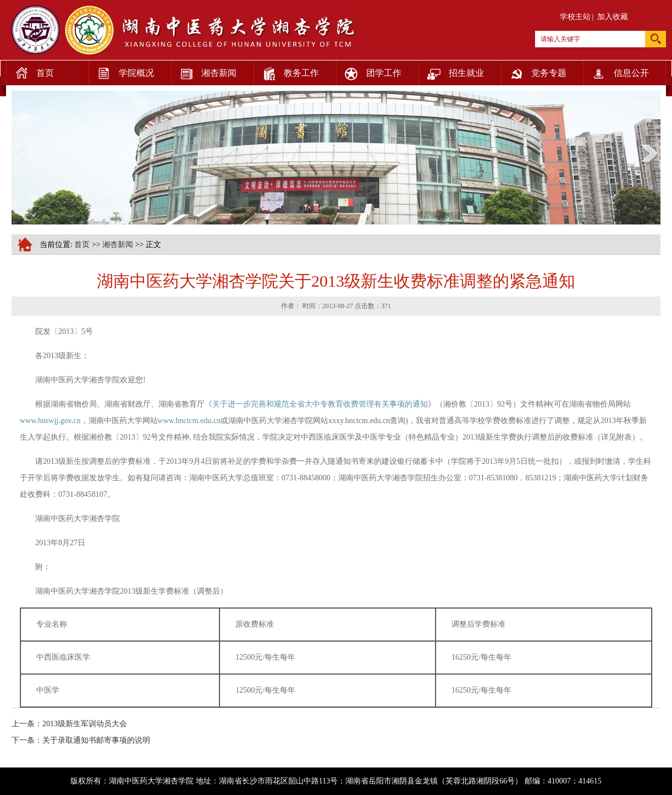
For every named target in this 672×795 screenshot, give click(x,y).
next (649, 153)
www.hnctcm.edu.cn (189, 421)
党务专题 (534, 70)
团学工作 (369, 70)
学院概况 (121, 70)
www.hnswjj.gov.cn (50, 421)
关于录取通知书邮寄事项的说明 (96, 740)
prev (23, 153)
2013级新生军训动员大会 (85, 724)
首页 (30, 70)
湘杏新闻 (204, 70)
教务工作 (286, 70)
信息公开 (616, 70)
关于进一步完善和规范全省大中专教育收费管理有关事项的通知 (320, 404)
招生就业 (451, 70)
